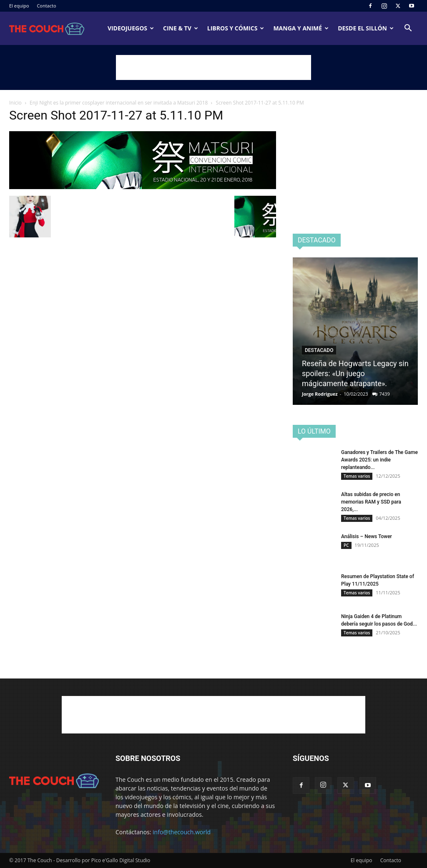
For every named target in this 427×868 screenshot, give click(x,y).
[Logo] (47, 28)
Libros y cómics (236, 28)
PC (346, 545)
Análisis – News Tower (367, 536)
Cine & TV (181, 28)
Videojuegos (131, 28)
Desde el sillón (366, 28)
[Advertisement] (213, 67)
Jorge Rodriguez (320, 394)
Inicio (15, 103)
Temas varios (357, 476)
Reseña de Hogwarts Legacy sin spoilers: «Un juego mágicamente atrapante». (355, 373)
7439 (385, 394)
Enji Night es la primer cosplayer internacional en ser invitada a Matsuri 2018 (119, 103)
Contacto (46, 6)
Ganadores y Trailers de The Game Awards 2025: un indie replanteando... (379, 460)
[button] (408, 29)
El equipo (19, 6)
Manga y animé (301, 28)
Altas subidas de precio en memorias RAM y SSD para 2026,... (371, 502)
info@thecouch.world (182, 832)
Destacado (319, 350)
